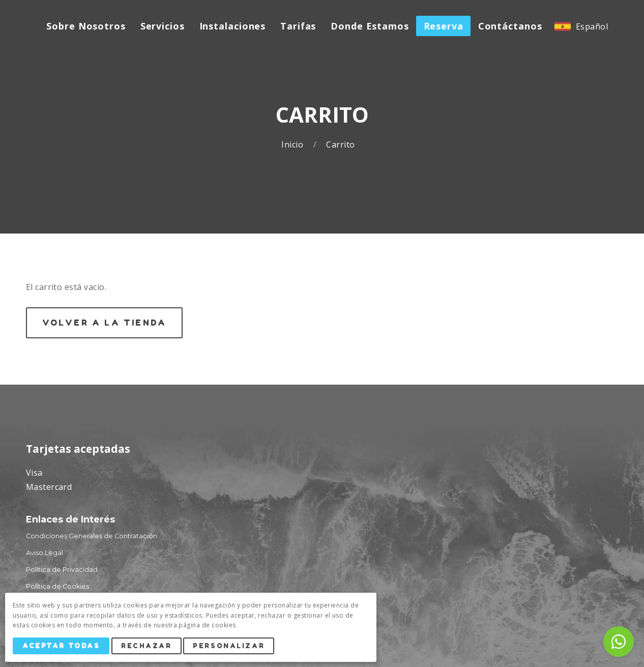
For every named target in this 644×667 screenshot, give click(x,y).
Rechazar (146, 646)
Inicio (293, 145)
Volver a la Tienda (105, 323)
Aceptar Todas (61, 646)
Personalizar (229, 646)
